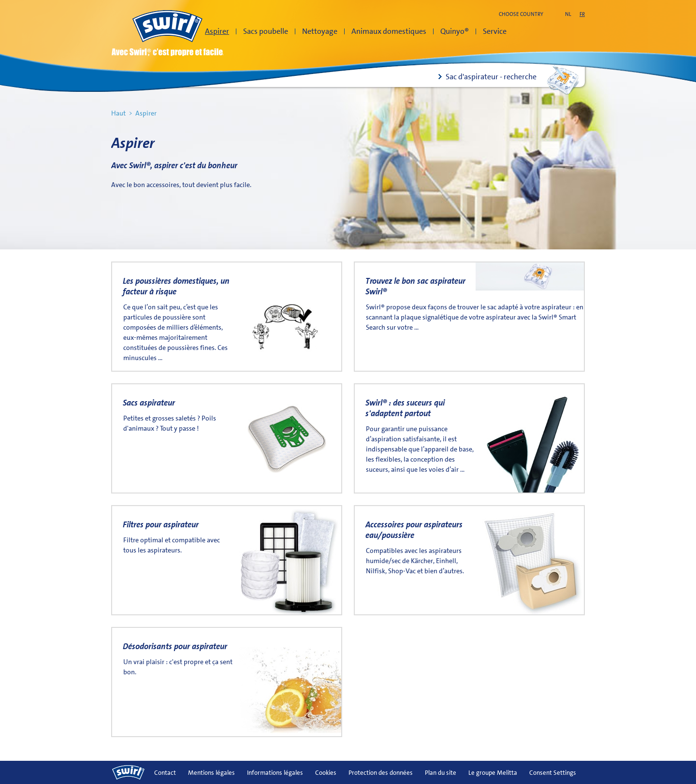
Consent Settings (553, 773)
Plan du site (441, 773)
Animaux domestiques (389, 31)
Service (495, 31)
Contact (165, 773)
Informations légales (275, 773)
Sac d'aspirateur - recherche (491, 77)
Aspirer (217, 31)
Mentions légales (211, 773)
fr (582, 14)
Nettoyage (320, 31)
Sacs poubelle (266, 31)
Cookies (326, 773)
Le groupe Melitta (493, 773)
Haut (118, 113)
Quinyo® (455, 31)
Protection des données (381, 773)
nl (568, 14)
